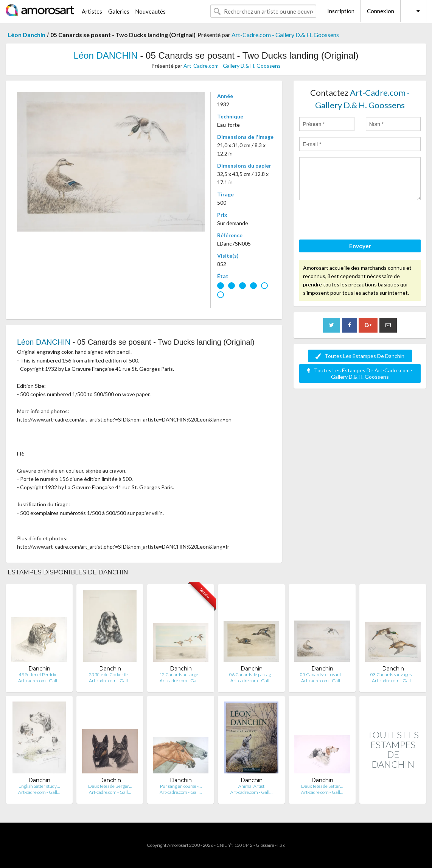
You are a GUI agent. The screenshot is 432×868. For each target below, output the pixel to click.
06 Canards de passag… (252, 674)
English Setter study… (39, 786)
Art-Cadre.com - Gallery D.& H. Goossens (285, 35)
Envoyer (360, 246)
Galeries (119, 11)
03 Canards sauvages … (393, 674)
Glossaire (265, 845)
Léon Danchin (26, 35)
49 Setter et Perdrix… (39, 674)
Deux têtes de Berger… (110, 786)
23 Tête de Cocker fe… (110, 674)
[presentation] (357, 221)
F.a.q (281, 845)
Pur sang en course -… (181, 786)
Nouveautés (150, 11)
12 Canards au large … (181, 674)
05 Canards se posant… (322, 674)
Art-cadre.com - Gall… (39, 681)
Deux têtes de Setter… (322, 786)
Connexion (381, 11)
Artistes (92, 11)
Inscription (341, 11)
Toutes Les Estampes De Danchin (360, 356)
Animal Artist (251, 786)
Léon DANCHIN (105, 55)
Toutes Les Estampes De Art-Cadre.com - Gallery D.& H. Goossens (360, 373)
